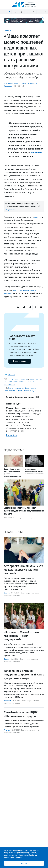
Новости (8, 30)
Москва (11, 374)
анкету (37, 217)
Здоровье (8, 86)
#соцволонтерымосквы (18, 379)
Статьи (7, 593)
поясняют (36, 152)
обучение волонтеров (18, 382)
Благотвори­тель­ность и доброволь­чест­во (21, 83)
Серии (6, 659)
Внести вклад (20, 361)
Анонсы (7, 730)
